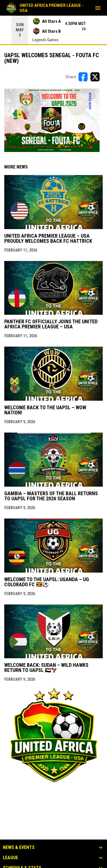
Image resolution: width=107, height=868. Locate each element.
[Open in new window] (52, 120)
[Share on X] (95, 77)
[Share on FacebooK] (83, 77)
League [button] (10, 858)
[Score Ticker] (53, 30)
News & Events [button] (19, 848)
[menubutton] (98, 8)
